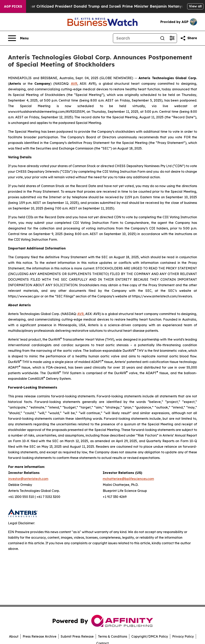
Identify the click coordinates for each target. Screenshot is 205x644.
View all (195, 6)
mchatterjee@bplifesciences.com (128, 479)
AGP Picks (13, 6)
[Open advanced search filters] (172, 38)
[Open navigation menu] (18, 38)
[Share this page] (189, 38)
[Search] (135, 38)
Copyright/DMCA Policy (150, 636)
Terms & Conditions (113, 636)
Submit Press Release (77, 636)
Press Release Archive (40, 636)
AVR (74, 84)
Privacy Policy (183, 636)
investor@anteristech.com (28, 479)
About (14, 636)
